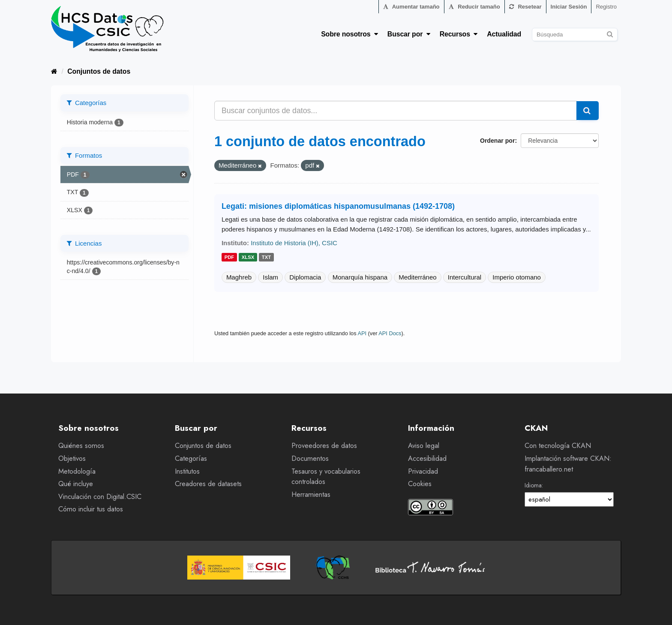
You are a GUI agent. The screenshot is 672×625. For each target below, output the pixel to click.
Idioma (533, 485)
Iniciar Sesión (569, 7)
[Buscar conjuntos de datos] (575, 35)
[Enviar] (610, 33)
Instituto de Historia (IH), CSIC (294, 243)
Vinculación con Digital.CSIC (100, 497)
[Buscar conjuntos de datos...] (396, 111)
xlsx (248, 258)
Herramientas (311, 494)
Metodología (77, 471)
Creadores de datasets (208, 484)
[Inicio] (54, 71)
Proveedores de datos (324, 446)
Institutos (187, 471)
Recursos (459, 34)
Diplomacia (305, 277)
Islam (270, 277)
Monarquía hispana (360, 277)
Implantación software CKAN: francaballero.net (568, 464)
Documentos (310, 458)
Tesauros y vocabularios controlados (326, 477)
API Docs (390, 333)
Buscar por (409, 34)
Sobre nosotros (349, 34)
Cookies (420, 484)
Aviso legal (424, 446)
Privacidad (423, 471)
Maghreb (239, 277)
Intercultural (465, 277)
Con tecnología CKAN (558, 446)
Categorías (191, 458)
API (362, 333)
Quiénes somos (81, 446)
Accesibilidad (427, 458)
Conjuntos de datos (99, 71)
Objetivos (72, 458)
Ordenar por (497, 141)
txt (266, 258)
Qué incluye (76, 484)
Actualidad (504, 34)
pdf (229, 258)
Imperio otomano (517, 277)
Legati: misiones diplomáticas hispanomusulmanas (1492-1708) (338, 206)
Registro (606, 7)
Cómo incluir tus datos (91, 509)
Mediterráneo (417, 277)
